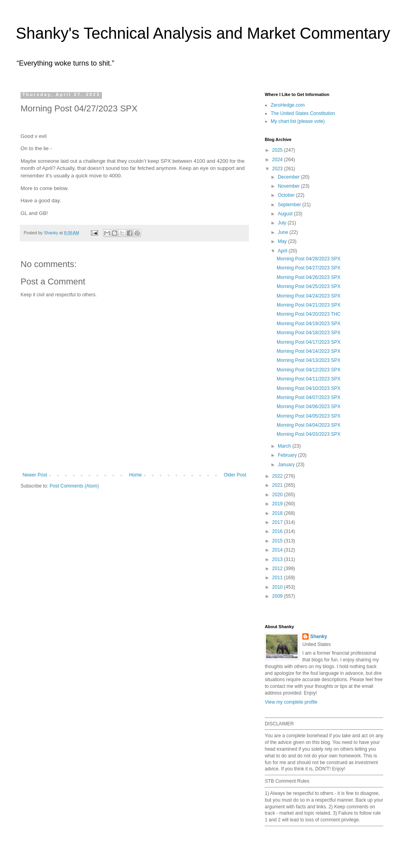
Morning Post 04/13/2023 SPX (308, 360)
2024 (278, 160)
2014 (278, 550)
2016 (278, 531)
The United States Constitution (303, 113)
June (284, 232)
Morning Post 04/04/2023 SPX (308, 425)
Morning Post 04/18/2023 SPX (308, 333)
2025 (278, 150)
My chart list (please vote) (298, 121)
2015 (278, 541)
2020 (278, 495)
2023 (278, 169)
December (289, 177)
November (289, 186)
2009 (278, 596)
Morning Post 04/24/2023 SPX (308, 296)
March (285, 446)
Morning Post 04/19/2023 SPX (308, 324)
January (287, 465)
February (288, 455)
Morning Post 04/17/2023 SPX (308, 342)
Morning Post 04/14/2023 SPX (308, 351)
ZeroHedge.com (288, 105)
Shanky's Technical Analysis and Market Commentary (203, 33)
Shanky (319, 636)
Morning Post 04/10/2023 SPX (308, 388)
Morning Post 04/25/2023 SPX (308, 286)
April (283, 251)
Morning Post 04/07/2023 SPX (308, 397)
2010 (278, 587)
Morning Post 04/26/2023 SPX (308, 277)
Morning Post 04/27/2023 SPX (308, 268)
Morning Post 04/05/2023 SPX (308, 416)
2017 (278, 522)
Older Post (235, 475)
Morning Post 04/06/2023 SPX (308, 407)
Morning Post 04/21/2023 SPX (308, 305)
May (283, 241)
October (287, 195)
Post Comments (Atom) (74, 486)
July (283, 223)
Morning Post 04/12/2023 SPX (308, 370)
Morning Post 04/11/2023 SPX (308, 379)
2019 (278, 504)
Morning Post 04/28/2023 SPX (308, 259)
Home (136, 475)
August (286, 214)
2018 (278, 513)
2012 (278, 569)
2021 (278, 485)
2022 (278, 476)
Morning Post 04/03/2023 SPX (308, 434)
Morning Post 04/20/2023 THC (309, 314)
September (290, 205)
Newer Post (35, 475)
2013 (278, 559)
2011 (278, 578)
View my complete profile (291, 702)
